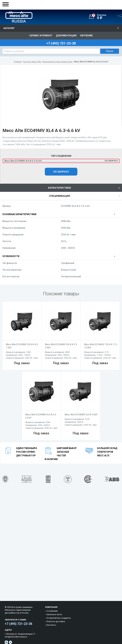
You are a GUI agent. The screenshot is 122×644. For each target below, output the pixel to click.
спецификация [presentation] (59, 196)
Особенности (11, 256)
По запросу (61, 172)
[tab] (61, 188)
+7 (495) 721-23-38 (18, 624)
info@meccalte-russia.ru (16, 637)
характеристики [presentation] (59, 188)
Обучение (86, 36)
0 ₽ (107, 17)
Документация (66, 36)
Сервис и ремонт (41, 36)
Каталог (9, 28)
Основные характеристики (19, 214)
